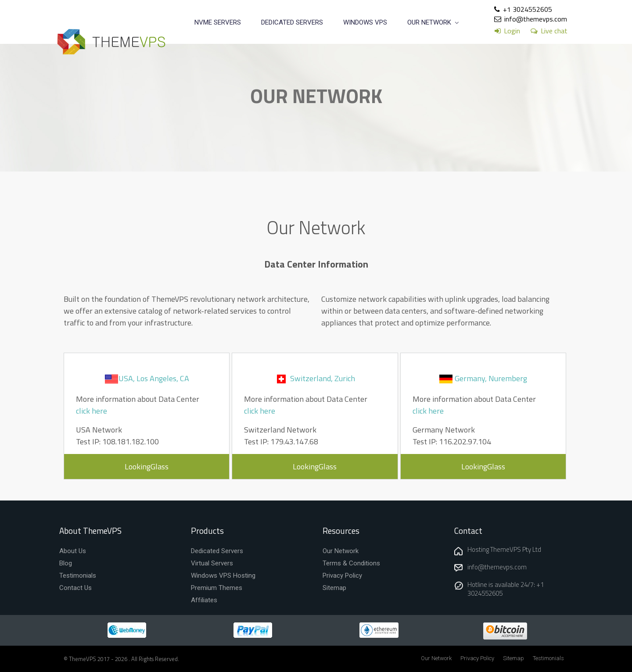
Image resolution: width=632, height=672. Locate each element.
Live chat (554, 31)
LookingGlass (147, 466)
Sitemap (513, 658)
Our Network (436, 658)
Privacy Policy (477, 658)
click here (92, 411)
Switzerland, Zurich (323, 378)
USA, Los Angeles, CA (154, 378)
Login (512, 31)
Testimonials (548, 658)
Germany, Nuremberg (491, 378)
